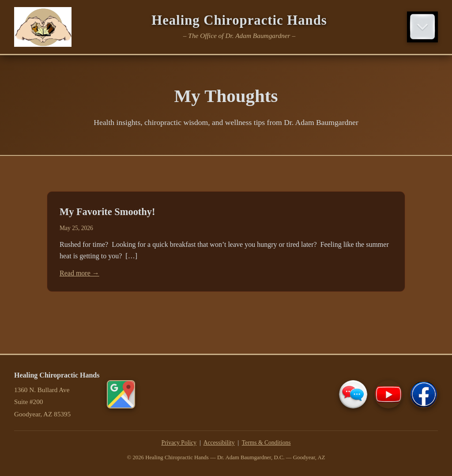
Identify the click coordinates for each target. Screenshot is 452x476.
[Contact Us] (353, 394)
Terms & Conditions (266, 443)
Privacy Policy (179, 443)
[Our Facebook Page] (424, 394)
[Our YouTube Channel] (388, 394)
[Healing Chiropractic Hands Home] (43, 27)
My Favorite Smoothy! (107, 212)
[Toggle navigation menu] (422, 27)
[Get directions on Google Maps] (121, 394)
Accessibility (219, 443)
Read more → (79, 273)
